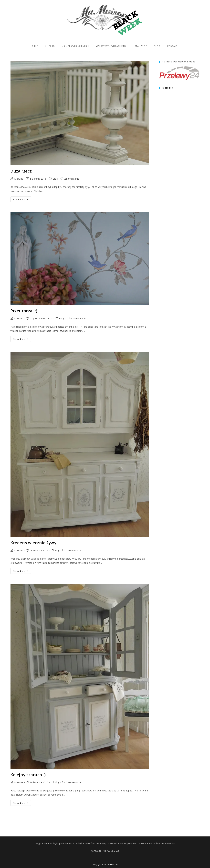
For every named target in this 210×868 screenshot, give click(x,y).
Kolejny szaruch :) (28, 775)
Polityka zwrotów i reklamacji (91, 831)
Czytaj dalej (22, 200)
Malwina (19, 179)
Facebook (168, 88)
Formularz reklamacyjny (162, 831)
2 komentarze (72, 179)
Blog (55, 179)
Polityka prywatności (61, 831)
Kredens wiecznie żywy (33, 543)
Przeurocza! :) (24, 311)
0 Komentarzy (78, 318)
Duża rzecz (21, 171)
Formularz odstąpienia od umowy (128, 831)
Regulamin (41, 831)
